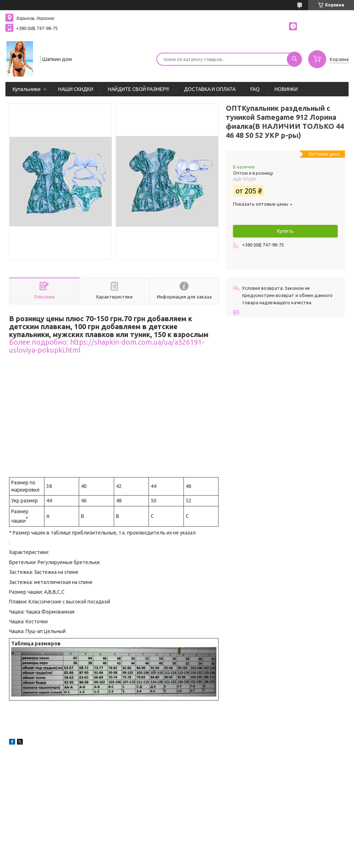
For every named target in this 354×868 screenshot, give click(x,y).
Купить (285, 231)
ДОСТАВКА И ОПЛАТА (210, 89)
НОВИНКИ (286, 89)
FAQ (255, 89)
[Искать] (294, 59)
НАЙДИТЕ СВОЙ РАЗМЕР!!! (139, 89)
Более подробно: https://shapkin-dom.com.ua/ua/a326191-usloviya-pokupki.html (107, 346)
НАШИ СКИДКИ (76, 89)
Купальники (27, 89)
